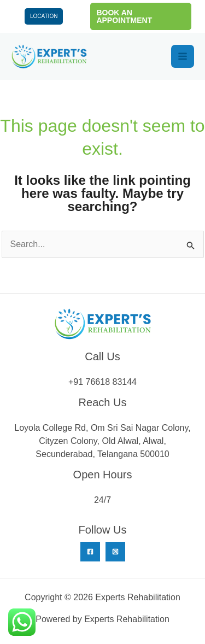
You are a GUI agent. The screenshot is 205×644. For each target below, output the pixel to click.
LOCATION (44, 16)
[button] (141, 16)
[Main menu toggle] (183, 56)
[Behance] (115, 552)
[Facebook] (90, 552)
